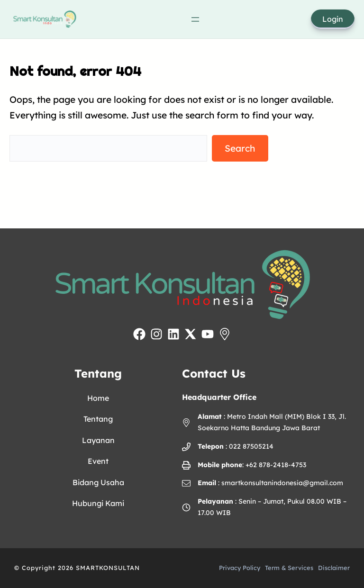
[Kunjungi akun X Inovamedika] (191, 334)
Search (240, 148)
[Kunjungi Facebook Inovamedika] (139, 334)
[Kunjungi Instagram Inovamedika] (156, 334)
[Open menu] (195, 19)
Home (98, 398)
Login (333, 19)
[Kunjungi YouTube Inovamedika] (208, 334)
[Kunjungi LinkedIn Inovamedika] (173, 334)
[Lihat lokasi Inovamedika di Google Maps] (225, 334)
